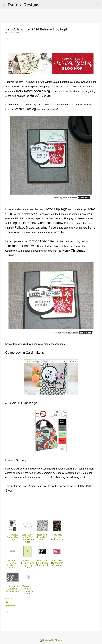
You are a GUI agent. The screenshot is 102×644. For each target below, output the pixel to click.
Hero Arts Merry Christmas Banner (13, 564)
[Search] (43, 5)
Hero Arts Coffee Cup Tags (13, 537)
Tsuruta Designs (23, 5)
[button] (7, 38)
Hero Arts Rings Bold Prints (42, 537)
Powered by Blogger (51, 640)
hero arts (11, 606)
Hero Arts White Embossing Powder (27, 590)
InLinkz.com (9, 599)
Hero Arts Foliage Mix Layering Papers (27, 564)
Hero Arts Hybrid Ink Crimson (57, 563)
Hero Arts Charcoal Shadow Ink (13, 589)
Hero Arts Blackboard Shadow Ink (42, 563)
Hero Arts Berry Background (57, 537)
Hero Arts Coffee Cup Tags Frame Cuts (27, 538)
